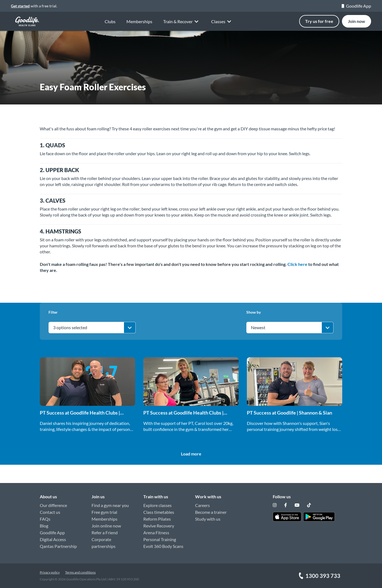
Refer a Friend (105, 532)
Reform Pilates (157, 519)
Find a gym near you (110, 505)
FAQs (45, 519)
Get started (20, 6)
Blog (44, 526)
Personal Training (160, 539)
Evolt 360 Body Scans (163, 546)
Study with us (208, 519)
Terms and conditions (80, 572)
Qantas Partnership (58, 546)
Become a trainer (211, 512)
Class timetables (159, 512)
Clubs (110, 21)
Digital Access (53, 539)
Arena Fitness (156, 532)
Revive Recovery (159, 526)
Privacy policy (50, 572)
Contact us (50, 512)
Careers (202, 505)
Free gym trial (104, 512)
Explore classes (157, 505)
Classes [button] (222, 22)
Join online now (106, 526)
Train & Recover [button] (182, 21)
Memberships (139, 21)
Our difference (53, 505)
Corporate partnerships (104, 543)
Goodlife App (356, 6)
